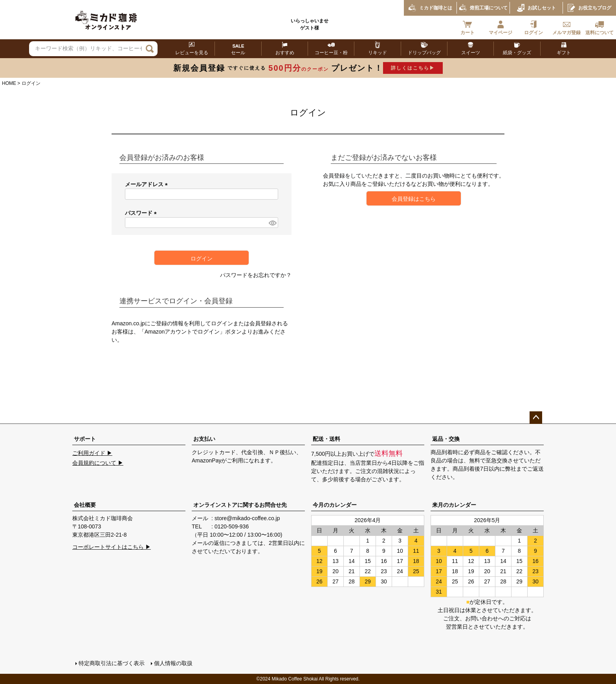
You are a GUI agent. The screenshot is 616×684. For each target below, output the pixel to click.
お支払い (204, 439)
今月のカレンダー (335, 505)
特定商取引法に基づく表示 (112, 663)
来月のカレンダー (454, 505)
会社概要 (85, 505)
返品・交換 (446, 439)
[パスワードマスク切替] (272, 223)
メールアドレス (148, 184)
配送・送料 (326, 439)
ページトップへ (536, 418)
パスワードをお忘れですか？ (256, 275)
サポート (85, 439)
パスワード (142, 213)
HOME (9, 83)
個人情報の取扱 (173, 663)
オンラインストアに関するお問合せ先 (240, 505)
